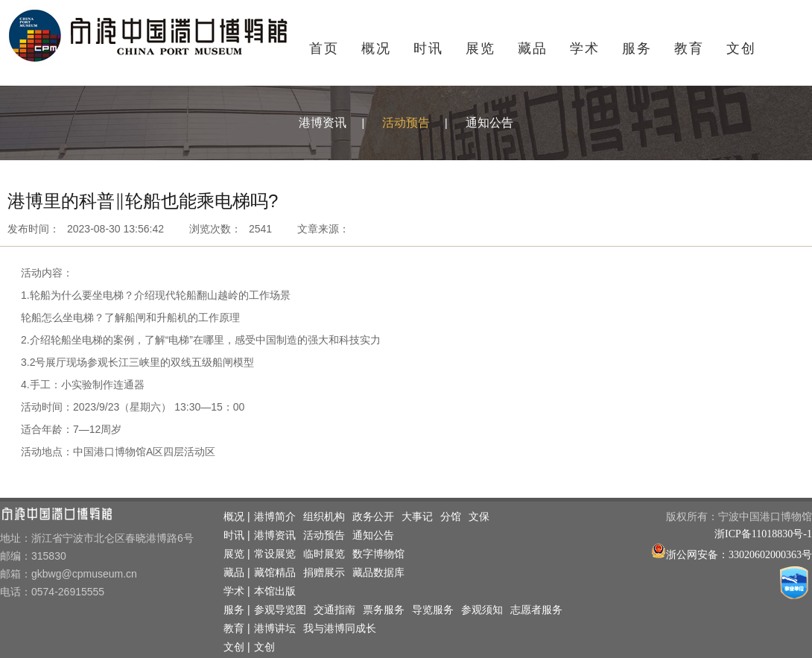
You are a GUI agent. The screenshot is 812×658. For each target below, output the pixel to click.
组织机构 (324, 517)
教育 (689, 48)
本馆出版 (275, 591)
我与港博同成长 (340, 629)
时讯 (428, 48)
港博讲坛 (275, 629)
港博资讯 (323, 123)
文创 (741, 48)
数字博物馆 (378, 554)
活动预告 (406, 123)
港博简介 (275, 517)
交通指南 (334, 610)
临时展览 (324, 554)
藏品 (533, 48)
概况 (376, 48)
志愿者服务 (536, 610)
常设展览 (275, 554)
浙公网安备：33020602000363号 (739, 555)
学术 (585, 48)
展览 (480, 48)
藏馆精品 (275, 573)
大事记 (417, 517)
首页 (324, 48)
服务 (637, 48)
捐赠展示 (324, 573)
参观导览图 (280, 610)
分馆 (451, 517)
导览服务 (433, 610)
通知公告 (489, 123)
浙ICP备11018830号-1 (763, 534)
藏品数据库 (378, 573)
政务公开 (373, 517)
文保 (479, 517)
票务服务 (384, 610)
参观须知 (482, 610)
